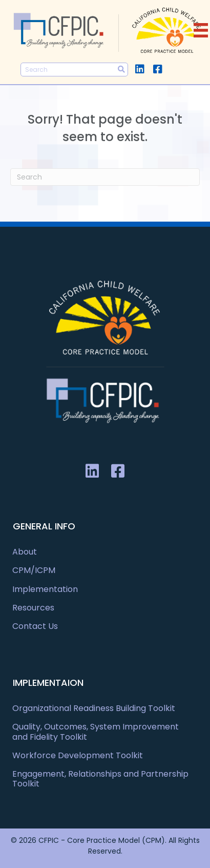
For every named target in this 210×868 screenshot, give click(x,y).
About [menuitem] (25, 552)
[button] (140, 69)
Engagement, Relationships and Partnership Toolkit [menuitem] (100, 779)
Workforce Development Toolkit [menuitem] (78, 755)
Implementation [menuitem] (45, 589)
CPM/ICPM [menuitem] (34, 570)
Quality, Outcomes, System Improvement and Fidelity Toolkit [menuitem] (96, 732)
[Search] (105, 177)
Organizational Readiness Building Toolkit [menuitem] (94, 708)
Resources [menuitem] (33, 608)
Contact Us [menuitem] (35, 626)
